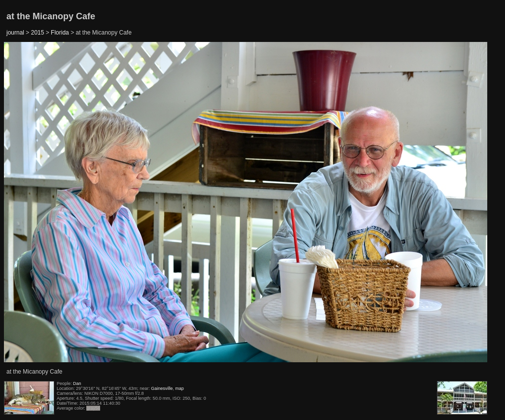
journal (15, 33)
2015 (38, 33)
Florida (60, 33)
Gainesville (162, 388)
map (180, 388)
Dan (77, 383)
